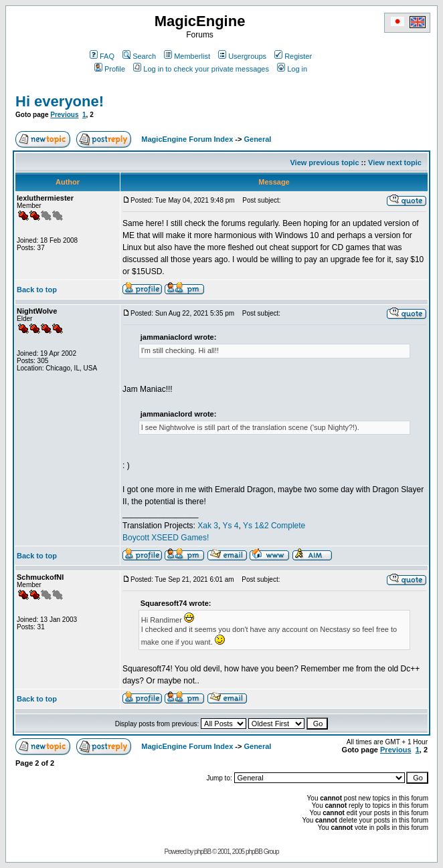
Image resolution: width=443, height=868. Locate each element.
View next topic (395, 162)
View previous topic (324, 162)
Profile (110, 69)
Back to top (37, 290)
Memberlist (187, 56)
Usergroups (242, 56)
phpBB (202, 852)
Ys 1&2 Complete (274, 526)
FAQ (102, 56)
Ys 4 (230, 526)
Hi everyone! (60, 101)
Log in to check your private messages (201, 69)
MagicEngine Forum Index (187, 139)
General (257, 139)
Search (139, 56)
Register (293, 56)
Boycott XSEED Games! (166, 538)
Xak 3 (208, 526)
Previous (64, 115)
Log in (292, 69)
